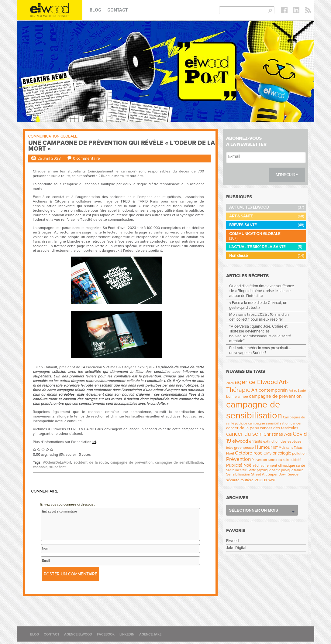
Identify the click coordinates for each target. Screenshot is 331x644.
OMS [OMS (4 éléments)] (267, 453)
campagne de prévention (131, 463)
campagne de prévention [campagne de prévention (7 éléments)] (275, 396)
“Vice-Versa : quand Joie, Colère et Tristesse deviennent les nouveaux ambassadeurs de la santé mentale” (260, 334)
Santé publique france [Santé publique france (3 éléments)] (288, 470)
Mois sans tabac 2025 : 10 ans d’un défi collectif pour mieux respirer (259, 317)
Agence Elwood (78, 634)
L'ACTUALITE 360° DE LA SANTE (257, 247)
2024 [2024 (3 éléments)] (230, 383)
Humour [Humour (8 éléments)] (263, 447)
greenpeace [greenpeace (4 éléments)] (244, 448)
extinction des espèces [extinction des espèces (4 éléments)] (282, 442)
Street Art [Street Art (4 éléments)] (259, 474)
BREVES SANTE (243, 225)
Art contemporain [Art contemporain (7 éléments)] (270, 390)
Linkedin (127, 634)
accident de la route (91, 463)
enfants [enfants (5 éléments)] (255, 441)
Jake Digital (236, 548)
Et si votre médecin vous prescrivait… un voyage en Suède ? (260, 350)
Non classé (238, 256)
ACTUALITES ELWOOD (249, 207)
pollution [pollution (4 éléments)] (299, 453)
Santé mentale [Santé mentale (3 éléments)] (236, 470)
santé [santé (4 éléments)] (301, 466)
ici (94, 442)
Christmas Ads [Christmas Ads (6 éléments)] (278, 434)
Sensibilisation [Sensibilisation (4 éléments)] (238, 474)
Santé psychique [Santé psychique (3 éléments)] (259, 470)
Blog (95, 10)
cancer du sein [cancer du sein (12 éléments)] (244, 434)
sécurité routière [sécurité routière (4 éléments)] (240, 480)
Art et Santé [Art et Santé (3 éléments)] (297, 391)
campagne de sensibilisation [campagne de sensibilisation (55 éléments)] (254, 410)
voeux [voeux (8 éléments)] (261, 480)
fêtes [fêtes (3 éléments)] (230, 448)
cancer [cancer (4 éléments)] (296, 423)
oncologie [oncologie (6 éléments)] (282, 453)
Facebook (106, 634)
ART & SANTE (241, 216)
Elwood (232, 541)
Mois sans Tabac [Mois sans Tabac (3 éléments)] (291, 448)
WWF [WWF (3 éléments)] (272, 480)
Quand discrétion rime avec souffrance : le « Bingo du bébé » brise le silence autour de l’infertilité (262, 291)
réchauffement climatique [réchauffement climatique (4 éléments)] (274, 466)
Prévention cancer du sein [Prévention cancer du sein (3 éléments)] (270, 460)
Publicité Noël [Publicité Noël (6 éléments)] (239, 465)
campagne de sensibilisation (179, 463)
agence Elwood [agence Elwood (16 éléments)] (256, 382)
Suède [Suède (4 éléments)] (293, 474)
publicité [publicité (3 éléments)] (295, 460)
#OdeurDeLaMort (57, 463)
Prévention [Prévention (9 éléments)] (238, 459)
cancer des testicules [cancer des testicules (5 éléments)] (279, 428)
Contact (117, 10)
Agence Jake (150, 634)
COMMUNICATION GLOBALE (53, 136)
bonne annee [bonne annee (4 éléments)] (237, 397)
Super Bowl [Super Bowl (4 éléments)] (277, 474)
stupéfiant (57, 467)
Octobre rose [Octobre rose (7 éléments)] (249, 453)
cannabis (40, 467)
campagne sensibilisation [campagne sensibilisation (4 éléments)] (269, 423)
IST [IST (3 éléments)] (276, 448)
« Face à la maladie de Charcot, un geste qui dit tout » (258, 305)
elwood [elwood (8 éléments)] (240, 441)
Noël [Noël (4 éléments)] (230, 453)
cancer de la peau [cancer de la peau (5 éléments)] (243, 428)
